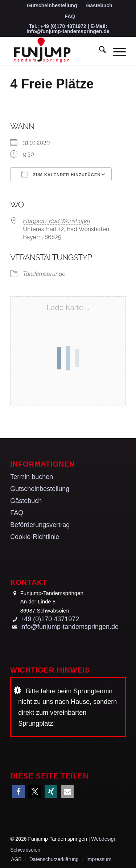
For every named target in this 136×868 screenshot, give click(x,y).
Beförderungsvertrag (40, 525)
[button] (18, 791)
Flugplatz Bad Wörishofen (57, 221)
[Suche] (99, 51)
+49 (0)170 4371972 (63, 26)
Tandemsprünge (44, 274)
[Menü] (116, 51)
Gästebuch (99, 5)
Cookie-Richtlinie (35, 537)
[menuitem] (52, 6)
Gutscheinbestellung (52, 5)
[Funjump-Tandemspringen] (56, 51)
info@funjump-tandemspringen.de (68, 31)
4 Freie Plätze (52, 84)
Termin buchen (32, 477)
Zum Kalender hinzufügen (61, 174)
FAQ (70, 16)
